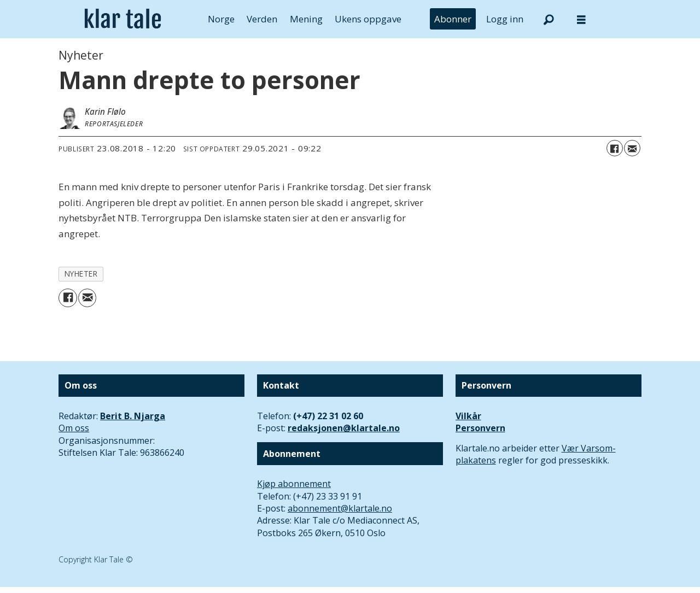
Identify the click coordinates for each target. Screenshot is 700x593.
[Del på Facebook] (615, 148)
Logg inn (505, 19)
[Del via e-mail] (632, 148)
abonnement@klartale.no (340, 508)
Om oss (74, 428)
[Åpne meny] (581, 19)
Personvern (480, 428)
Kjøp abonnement (294, 484)
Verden (262, 19)
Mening (306, 19)
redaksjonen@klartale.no (344, 428)
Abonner (453, 19)
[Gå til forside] (123, 19)
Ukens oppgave (368, 19)
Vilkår (468, 416)
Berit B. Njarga (133, 416)
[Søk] (549, 19)
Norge (221, 19)
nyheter (81, 274)
